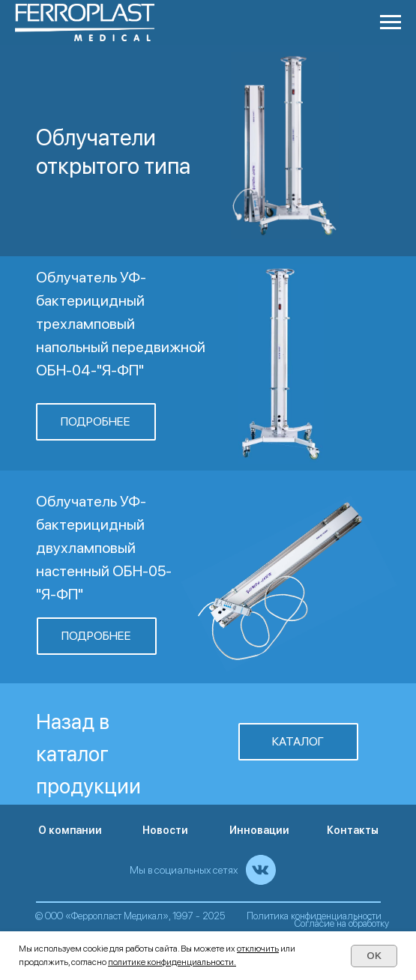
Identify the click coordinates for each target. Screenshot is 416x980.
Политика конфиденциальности (314, 916)
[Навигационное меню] (391, 22)
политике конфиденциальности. (172, 962)
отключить (258, 949)
